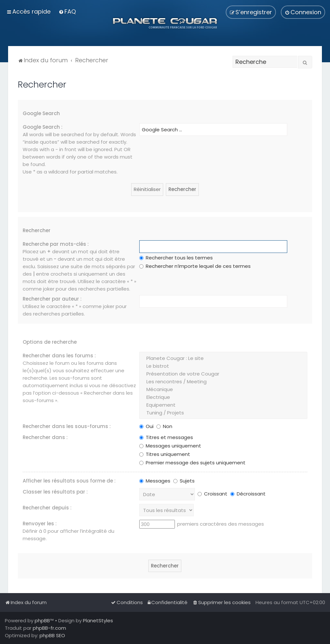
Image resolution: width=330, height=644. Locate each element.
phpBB (42, 620)
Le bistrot (223, 366)
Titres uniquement (165, 454)
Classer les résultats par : (55, 492)
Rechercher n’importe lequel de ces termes (195, 266)
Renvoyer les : (40, 524)
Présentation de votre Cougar (223, 374)
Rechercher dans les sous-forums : (67, 426)
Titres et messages (166, 437)
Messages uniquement (170, 446)
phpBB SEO (52, 635)
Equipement (223, 405)
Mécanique (223, 389)
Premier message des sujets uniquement (192, 463)
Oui (146, 426)
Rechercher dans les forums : (59, 356)
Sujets (184, 481)
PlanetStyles (98, 620)
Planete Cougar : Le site (223, 358)
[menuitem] (67, 12)
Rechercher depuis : (47, 508)
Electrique (223, 397)
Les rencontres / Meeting (223, 382)
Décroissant (248, 494)
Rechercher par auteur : (52, 299)
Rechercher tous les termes (176, 258)
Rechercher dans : (45, 437)
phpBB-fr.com (49, 628)
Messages (155, 481)
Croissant (212, 494)
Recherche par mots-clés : (56, 244)
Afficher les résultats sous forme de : (69, 481)
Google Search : (43, 127)
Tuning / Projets (223, 413)
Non (164, 426)
